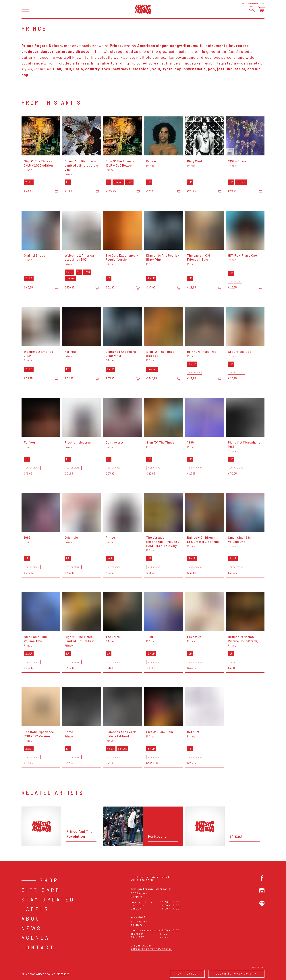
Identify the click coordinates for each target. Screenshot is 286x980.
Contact (38, 947)
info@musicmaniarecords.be (151, 877)
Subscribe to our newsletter (151, 949)
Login (262, 3)
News (32, 928)
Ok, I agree (187, 973)
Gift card (41, 890)
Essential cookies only (236, 973)
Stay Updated (48, 899)
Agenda (36, 938)
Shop (49, 880)
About (33, 918)
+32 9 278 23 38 (142, 880)
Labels (35, 909)
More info (63, 974)
